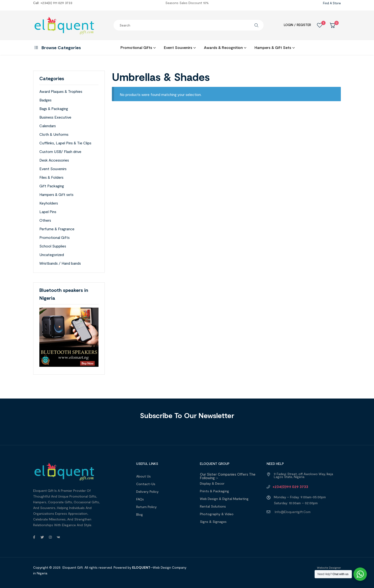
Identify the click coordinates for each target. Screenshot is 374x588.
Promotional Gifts (55, 237)
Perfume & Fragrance (57, 229)
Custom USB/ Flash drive (60, 151)
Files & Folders (51, 177)
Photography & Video (217, 514)
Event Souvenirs (53, 169)
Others (45, 220)
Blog (140, 514)
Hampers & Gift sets (56, 194)
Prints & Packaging (214, 491)
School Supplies (53, 246)
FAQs (140, 499)
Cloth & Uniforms (54, 134)
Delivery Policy (147, 491)
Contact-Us (146, 484)
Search (256, 25)
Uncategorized (52, 255)
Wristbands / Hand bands (60, 263)
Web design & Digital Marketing (224, 499)
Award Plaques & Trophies (61, 91)
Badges (45, 100)
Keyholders (49, 203)
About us (143, 476)
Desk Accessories (54, 160)
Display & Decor (212, 483)
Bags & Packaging (54, 108)
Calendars (48, 126)
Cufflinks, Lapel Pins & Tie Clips (65, 143)
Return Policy (146, 507)
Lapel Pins (48, 212)
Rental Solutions (213, 506)
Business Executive (55, 117)
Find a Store (332, 3)
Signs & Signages (213, 522)
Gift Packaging (52, 186)
